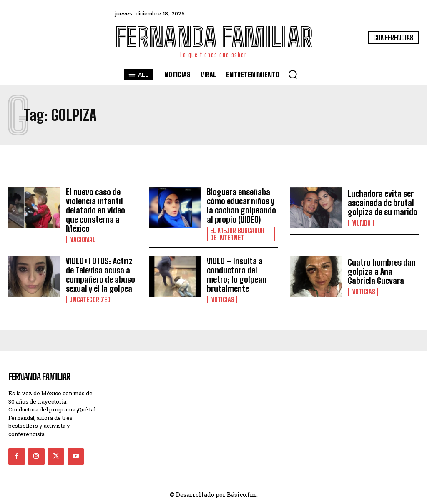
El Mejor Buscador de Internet (240, 234)
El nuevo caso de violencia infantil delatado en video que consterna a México (95, 210)
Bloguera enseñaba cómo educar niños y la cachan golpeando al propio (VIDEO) (241, 206)
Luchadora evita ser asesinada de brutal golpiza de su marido (383, 203)
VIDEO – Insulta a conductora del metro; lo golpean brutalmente (237, 274)
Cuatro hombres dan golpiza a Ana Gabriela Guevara (382, 271)
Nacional (81, 240)
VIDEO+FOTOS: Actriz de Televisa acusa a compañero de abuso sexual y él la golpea (100, 274)
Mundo (360, 223)
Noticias (221, 299)
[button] (293, 74)
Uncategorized (89, 299)
